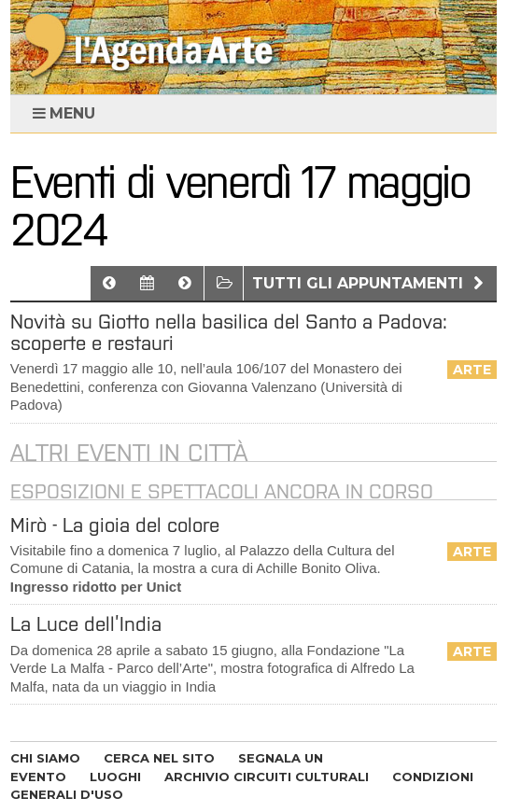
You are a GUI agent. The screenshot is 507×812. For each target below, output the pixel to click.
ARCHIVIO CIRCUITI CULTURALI (267, 777)
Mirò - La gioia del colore (115, 525)
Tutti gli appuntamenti (370, 283)
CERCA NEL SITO (159, 758)
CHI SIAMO (45, 758)
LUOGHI (115, 777)
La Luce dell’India (86, 624)
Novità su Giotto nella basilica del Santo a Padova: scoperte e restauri (229, 332)
